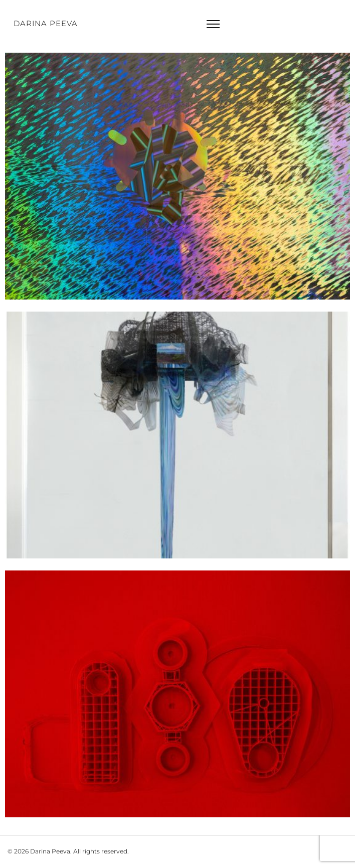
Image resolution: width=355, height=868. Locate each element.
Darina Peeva (46, 23)
